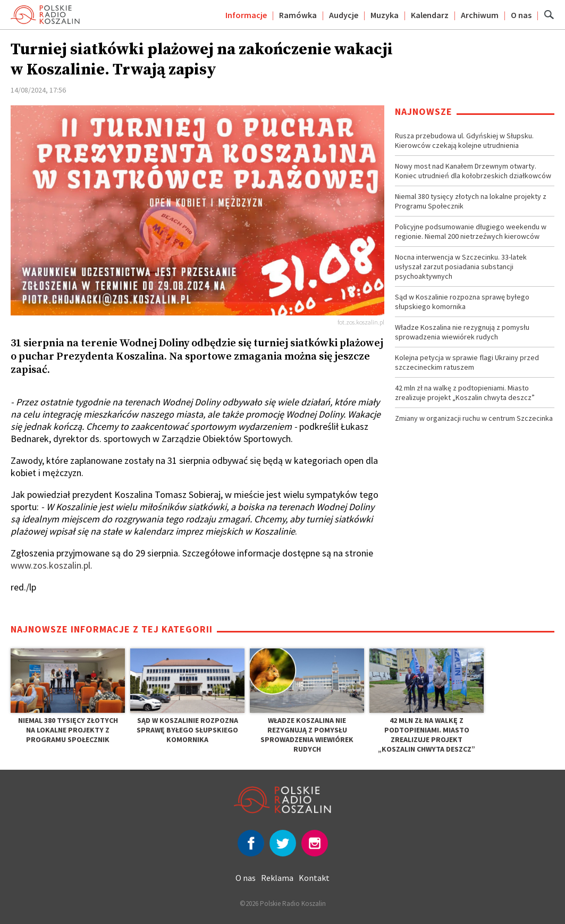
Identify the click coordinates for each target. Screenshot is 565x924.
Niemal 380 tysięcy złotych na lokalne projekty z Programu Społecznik (471, 201)
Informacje (246, 15)
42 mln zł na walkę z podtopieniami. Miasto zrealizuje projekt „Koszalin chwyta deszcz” (465, 393)
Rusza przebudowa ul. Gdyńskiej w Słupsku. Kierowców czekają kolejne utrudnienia (464, 140)
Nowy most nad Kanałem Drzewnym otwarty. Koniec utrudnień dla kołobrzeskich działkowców (473, 171)
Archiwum (480, 15)
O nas (521, 15)
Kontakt (314, 878)
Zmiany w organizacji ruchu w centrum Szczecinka (474, 418)
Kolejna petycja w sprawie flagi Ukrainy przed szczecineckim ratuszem (467, 362)
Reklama (277, 878)
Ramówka (298, 15)
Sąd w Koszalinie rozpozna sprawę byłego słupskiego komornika (462, 302)
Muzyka (385, 15)
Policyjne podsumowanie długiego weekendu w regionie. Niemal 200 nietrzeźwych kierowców (471, 231)
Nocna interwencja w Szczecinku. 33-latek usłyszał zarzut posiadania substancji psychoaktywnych (461, 267)
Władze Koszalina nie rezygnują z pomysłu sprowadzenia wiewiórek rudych (462, 332)
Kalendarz (430, 15)
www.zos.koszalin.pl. (52, 565)
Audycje (344, 15)
